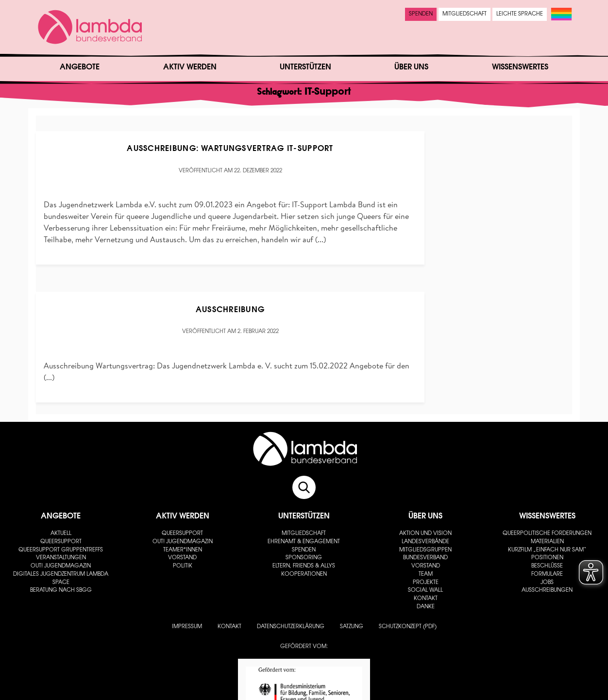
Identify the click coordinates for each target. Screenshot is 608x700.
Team (426, 575)
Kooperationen (304, 575)
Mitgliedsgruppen (425, 550)
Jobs (547, 583)
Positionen (547, 558)
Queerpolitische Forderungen (547, 534)
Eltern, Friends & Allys (304, 566)
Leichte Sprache (520, 14)
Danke (426, 607)
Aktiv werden (190, 67)
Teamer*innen (183, 550)
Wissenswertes (520, 67)
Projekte (426, 583)
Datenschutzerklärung (291, 627)
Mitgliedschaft (464, 14)
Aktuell (61, 534)
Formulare (547, 575)
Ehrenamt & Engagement (304, 542)
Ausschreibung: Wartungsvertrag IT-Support (230, 149)
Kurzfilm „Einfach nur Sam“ (547, 550)
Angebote (80, 67)
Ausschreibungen (547, 591)
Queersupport (61, 542)
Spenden (421, 14)
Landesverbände (425, 542)
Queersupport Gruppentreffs (61, 550)
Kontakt (426, 599)
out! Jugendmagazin (61, 566)
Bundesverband (425, 558)
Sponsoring (304, 558)
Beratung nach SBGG (61, 591)
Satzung (352, 627)
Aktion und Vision (425, 534)
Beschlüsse (547, 566)
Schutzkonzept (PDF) (408, 627)
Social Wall (425, 591)
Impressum (187, 627)
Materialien (547, 542)
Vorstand (182, 558)
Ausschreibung (230, 310)
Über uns (411, 67)
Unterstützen (305, 67)
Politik (183, 566)
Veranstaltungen (61, 558)
